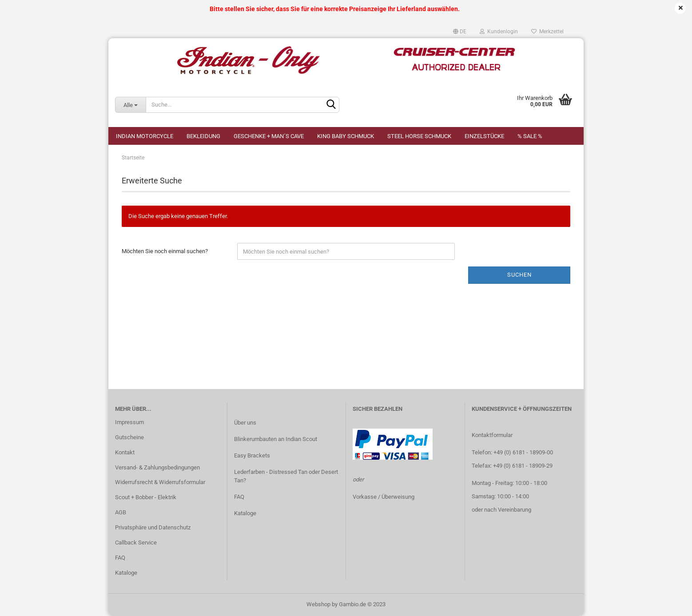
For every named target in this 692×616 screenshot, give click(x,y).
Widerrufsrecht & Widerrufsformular (160, 482)
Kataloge (126, 573)
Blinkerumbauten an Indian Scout (276, 439)
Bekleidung (203, 136)
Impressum (129, 422)
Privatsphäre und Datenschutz (153, 527)
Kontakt (125, 452)
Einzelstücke (484, 136)
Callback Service (136, 542)
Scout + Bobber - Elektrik (146, 497)
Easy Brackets (252, 455)
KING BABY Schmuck (346, 136)
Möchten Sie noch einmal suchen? (165, 251)
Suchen (519, 275)
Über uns (245, 423)
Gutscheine (129, 437)
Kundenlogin (499, 32)
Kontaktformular (492, 435)
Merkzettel (547, 32)
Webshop (318, 604)
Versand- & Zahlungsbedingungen (157, 467)
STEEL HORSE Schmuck (419, 136)
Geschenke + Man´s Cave (269, 136)
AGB (121, 512)
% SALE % (530, 136)
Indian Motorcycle (145, 136)
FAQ (120, 558)
